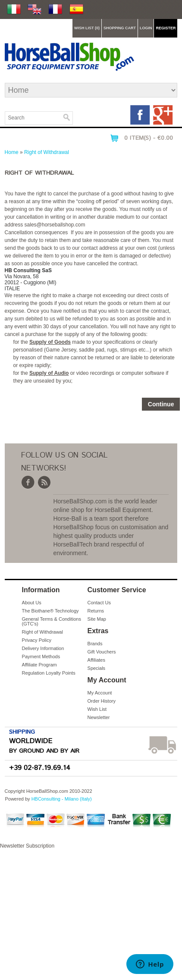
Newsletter (99, 717)
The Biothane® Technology (50, 611)
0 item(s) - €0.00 (149, 138)
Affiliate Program (39, 665)
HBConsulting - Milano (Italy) (62, 799)
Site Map (97, 619)
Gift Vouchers (102, 652)
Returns (96, 611)
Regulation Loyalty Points (49, 673)
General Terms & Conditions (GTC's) (52, 621)
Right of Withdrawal (47, 152)
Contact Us (99, 603)
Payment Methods (41, 656)
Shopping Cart (120, 28)
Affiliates (96, 660)
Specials (97, 668)
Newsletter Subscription (91, 912)
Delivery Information (43, 648)
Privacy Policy (37, 640)
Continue (161, 404)
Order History (102, 701)
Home (12, 152)
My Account (100, 693)
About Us (32, 603)
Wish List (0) (87, 28)
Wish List (97, 709)
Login (146, 28)
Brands (95, 644)
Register (166, 28)
